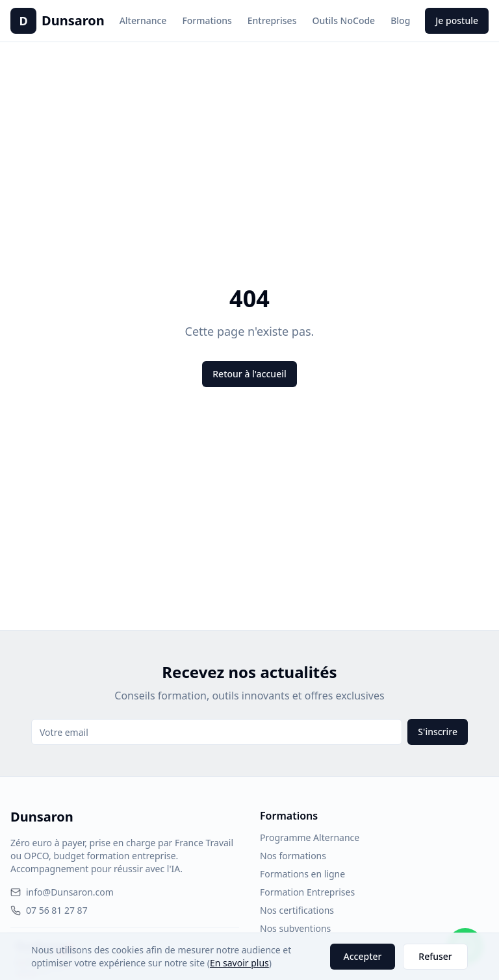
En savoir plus (239, 963)
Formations (207, 20)
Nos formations (293, 856)
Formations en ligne (302, 874)
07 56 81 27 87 (49, 910)
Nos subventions (295, 928)
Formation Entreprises (307, 892)
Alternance (143, 20)
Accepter (363, 956)
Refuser (435, 956)
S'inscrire (438, 732)
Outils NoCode (343, 20)
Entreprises (272, 20)
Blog (400, 20)
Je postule (457, 20)
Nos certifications (297, 910)
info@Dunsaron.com (62, 892)
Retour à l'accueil (249, 374)
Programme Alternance (310, 837)
